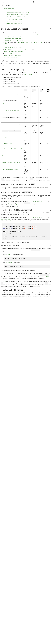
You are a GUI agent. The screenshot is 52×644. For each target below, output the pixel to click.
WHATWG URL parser (10, 54)
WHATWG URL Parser (7, 148)
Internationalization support (9, 13)
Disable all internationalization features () (18, 17)
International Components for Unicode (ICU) (30, 65)
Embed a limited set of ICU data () (18, 22)
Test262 (5, 354)
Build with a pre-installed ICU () (17, 19)
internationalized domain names (24, 54)
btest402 (5, 352)
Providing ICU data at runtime (16, 24)
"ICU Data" (48, 281)
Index (13, 6)
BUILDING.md (29, 79)
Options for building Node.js (12, 15)
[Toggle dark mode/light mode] (50, 3)
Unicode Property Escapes (11, 62)
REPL (11, 58)
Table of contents (5, 6)
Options (28, 6)
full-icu (4, 286)
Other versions (20, 6)
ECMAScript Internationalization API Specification (30, 47)
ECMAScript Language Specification (35, 39)
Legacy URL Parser (6, 142)
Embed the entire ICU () (15, 26)
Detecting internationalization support (14, 28)
